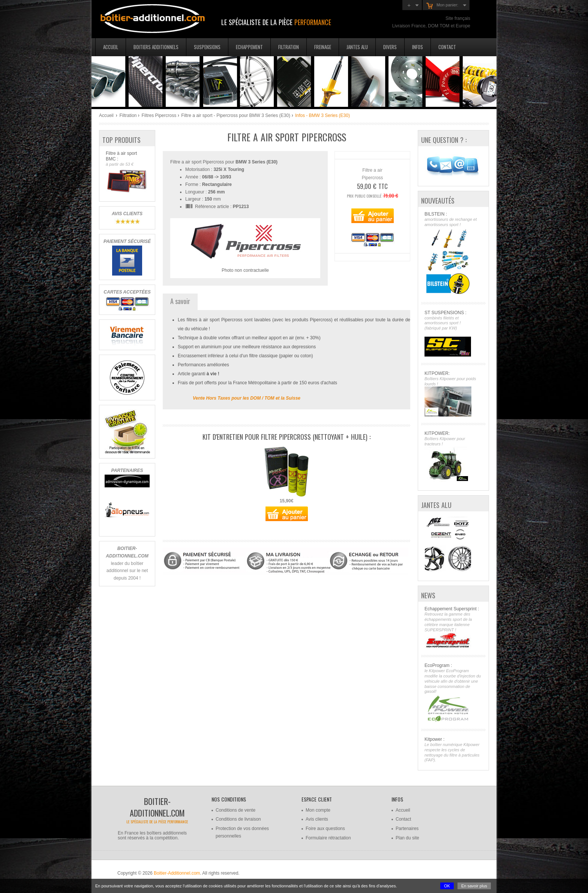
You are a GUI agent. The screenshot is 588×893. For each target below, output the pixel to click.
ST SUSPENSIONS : (453, 333)
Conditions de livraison (238, 819)
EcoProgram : (453, 693)
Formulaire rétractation (328, 838)
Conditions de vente (235, 810)
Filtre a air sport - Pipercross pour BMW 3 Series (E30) (236, 115)
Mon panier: (442, 6)
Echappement (249, 47)
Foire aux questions (325, 829)
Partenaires (407, 829)
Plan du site (407, 838)
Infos (418, 47)
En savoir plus (474, 886)
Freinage (323, 47)
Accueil (111, 47)
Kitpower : (453, 750)
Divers (390, 47)
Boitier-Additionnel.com (177, 873)
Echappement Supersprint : (453, 627)
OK (447, 886)
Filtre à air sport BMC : (127, 172)
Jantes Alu (357, 47)
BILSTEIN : (453, 254)
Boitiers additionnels (156, 47)
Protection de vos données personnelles (242, 832)
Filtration (289, 47)
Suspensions (207, 47)
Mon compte (318, 810)
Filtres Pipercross (159, 115)
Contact (447, 47)
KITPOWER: (453, 394)
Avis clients (317, 819)
